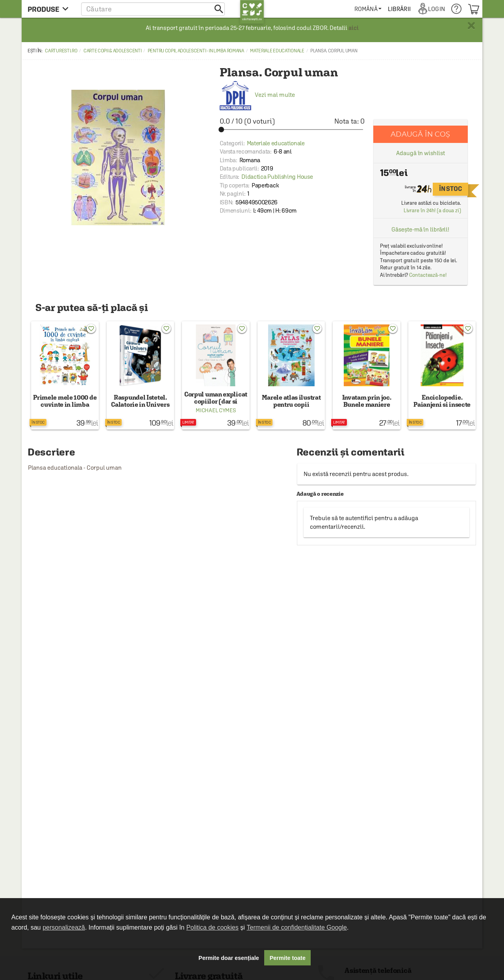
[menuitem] (368, 9)
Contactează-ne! (428, 275)
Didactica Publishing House (277, 177)
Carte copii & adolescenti (113, 51)
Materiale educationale (277, 51)
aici (354, 28)
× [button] (471, 26)
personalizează (64, 927)
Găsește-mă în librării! (420, 229)
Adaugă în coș (420, 134)
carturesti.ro (61, 51)
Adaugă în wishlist (420, 153)
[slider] (292, 130)
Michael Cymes (216, 410)
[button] (153, 9)
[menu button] (50, 9)
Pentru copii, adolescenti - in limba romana (196, 51)
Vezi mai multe (257, 95)
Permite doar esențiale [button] (229, 958)
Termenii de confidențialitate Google (297, 927)
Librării (399, 9)
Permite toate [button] (288, 958)
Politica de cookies (212, 927)
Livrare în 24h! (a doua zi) (432, 210)
